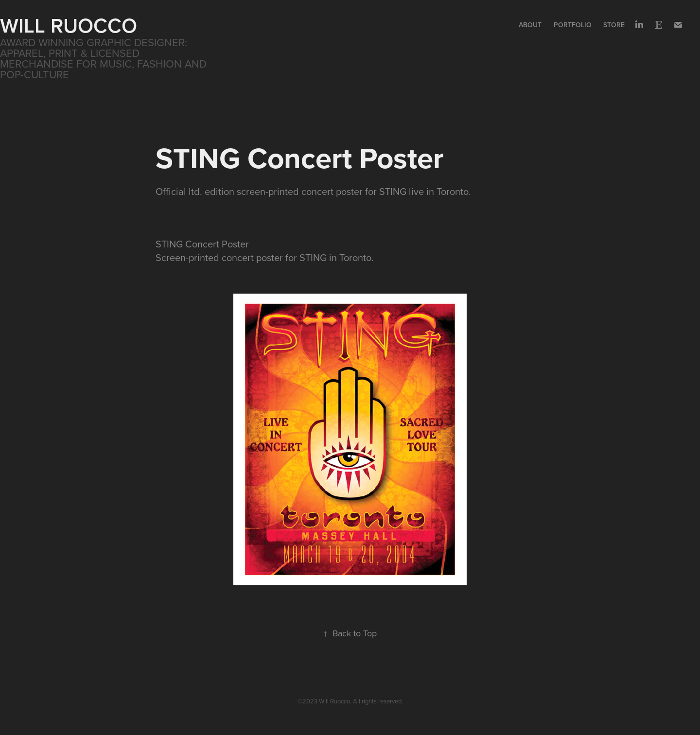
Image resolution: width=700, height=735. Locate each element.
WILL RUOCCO (69, 25)
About (530, 25)
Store (614, 25)
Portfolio (573, 25)
